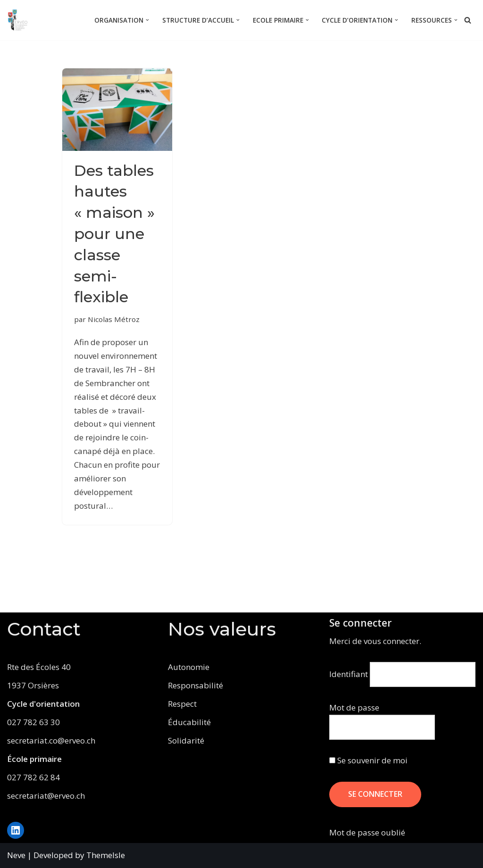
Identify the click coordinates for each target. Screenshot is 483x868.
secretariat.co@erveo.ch (51, 740)
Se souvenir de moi (368, 760)
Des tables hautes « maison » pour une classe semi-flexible (114, 234)
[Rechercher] (468, 20)
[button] (147, 20)
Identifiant (349, 674)
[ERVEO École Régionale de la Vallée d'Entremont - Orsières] (20, 20)
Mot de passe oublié (367, 832)
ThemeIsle (106, 855)
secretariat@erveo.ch (46, 796)
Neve (16, 855)
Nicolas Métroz (114, 319)
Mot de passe (354, 707)
